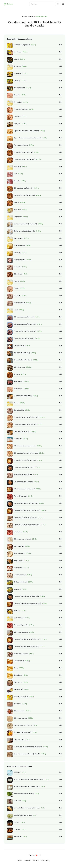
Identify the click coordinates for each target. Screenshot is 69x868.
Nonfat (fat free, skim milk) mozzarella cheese (29, 779)
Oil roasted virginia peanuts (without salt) (27, 510)
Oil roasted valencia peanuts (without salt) (27, 603)
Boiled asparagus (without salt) (24, 794)
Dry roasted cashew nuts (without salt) (26, 417)
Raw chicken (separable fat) (23, 475)
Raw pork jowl (18, 381)
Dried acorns (18, 682)
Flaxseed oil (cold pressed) (23, 732)
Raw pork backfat (19, 260)
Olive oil (16, 59)
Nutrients (31, 16)
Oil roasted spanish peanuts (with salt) (26, 646)
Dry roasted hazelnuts (21, 109)
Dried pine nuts (19, 740)
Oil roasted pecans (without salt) (24, 195)
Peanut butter (18, 561)
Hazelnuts (17, 116)
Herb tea (17, 822)
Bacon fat (17, 181)
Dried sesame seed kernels (23, 539)
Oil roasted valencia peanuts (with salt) (26, 596)
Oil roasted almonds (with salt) (24, 317)
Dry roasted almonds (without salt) (25, 331)
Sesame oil (17, 210)
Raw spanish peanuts (21, 625)
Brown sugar (18, 837)
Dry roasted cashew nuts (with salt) (25, 424)
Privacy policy (45, 860)
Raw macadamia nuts (21, 145)
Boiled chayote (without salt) (23, 815)
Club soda (17, 772)
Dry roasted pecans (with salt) (23, 152)
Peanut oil (17, 124)
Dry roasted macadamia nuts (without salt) (28, 138)
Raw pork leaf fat (19, 303)
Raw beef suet (18, 389)
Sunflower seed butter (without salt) (25, 224)
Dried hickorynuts (19, 367)
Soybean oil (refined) (20, 582)
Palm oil (17, 281)
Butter (16, 668)
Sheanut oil (17, 167)
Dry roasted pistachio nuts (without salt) (27, 525)
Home (24, 16)
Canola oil (17, 81)
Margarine (17, 253)
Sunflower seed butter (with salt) (24, 231)
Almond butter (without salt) (23, 360)
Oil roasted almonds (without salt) (25, 324)
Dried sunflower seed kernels (23, 725)
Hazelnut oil (18, 52)
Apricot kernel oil (19, 88)
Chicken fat (18, 267)
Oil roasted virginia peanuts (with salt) (26, 503)
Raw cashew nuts (19, 553)
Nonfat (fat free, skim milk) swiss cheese (27, 808)
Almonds (17, 374)
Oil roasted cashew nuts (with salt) (25, 446)
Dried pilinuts (18, 274)
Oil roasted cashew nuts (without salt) (26, 453)
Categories (27, 860)
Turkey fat (17, 295)
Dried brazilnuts (19, 546)
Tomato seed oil (19, 618)
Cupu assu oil (18, 238)
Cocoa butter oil (19, 346)
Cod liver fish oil (19, 661)
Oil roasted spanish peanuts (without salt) (27, 639)
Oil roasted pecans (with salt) (23, 188)
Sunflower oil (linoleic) (21, 697)
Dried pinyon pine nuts (21, 632)
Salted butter (18, 675)
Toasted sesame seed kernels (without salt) (28, 747)
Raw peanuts (18, 532)
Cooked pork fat (19, 410)
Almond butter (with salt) (22, 353)
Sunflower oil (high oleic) (22, 45)
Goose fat (17, 95)
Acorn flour (17, 704)
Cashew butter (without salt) (23, 396)
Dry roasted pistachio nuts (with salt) (26, 518)
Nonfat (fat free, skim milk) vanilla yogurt (27, 786)
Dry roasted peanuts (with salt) (24, 467)
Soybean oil (18, 589)
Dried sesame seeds (20, 718)
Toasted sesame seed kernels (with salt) (27, 754)
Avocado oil (18, 73)
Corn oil (16, 403)
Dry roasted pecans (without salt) (25, 159)
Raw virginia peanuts (21, 496)
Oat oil (16, 310)
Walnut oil (17, 611)
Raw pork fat (18, 439)
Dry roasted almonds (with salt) (24, 338)
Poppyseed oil (18, 689)
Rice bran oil (18, 217)
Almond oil (17, 66)
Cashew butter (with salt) (22, 432)
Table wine (17, 801)
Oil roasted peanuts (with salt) (23, 482)
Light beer (17, 829)
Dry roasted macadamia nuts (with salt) (27, 131)
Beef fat (16, 288)
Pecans (16, 202)
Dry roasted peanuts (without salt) (25, 460)
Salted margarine (19, 245)
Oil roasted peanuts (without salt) (25, 489)
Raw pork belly (19, 568)
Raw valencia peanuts (21, 654)
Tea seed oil (18, 102)
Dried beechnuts (19, 711)
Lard (15, 174)
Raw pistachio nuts (20, 575)
